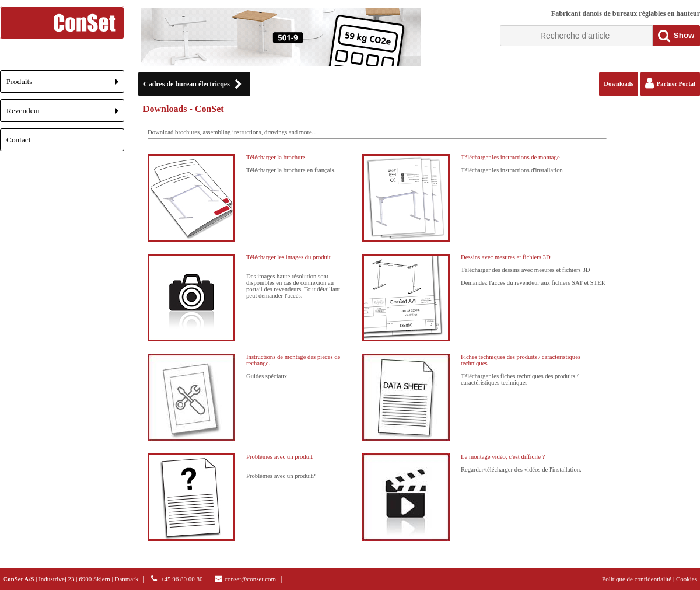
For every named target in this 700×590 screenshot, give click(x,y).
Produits (65, 85)
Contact (18, 140)
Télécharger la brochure (276, 157)
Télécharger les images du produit (288, 257)
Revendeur (65, 114)
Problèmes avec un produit (279, 457)
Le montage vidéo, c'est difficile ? (503, 457)
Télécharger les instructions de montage (510, 157)
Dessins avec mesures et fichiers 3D (506, 257)
